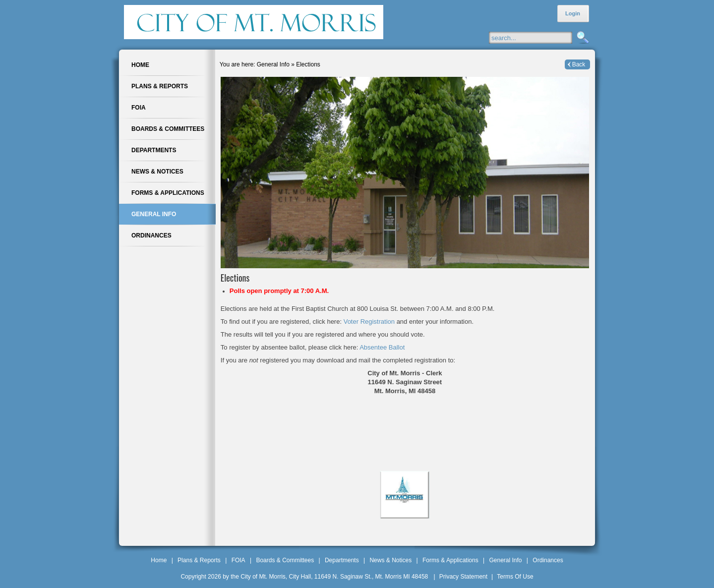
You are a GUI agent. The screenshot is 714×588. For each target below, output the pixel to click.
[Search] (540, 38)
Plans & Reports (199, 560)
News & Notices (390, 560)
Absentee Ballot (382, 347)
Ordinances (548, 560)
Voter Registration (370, 322)
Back (579, 64)
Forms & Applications (450, 560)
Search (581, 38)
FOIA (238, 560)
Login (573, 13)
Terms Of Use (515, 577)
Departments (342, 560)
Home (159, 560)
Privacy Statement (463, 577)
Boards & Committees (285, 560)
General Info (505, 560)
